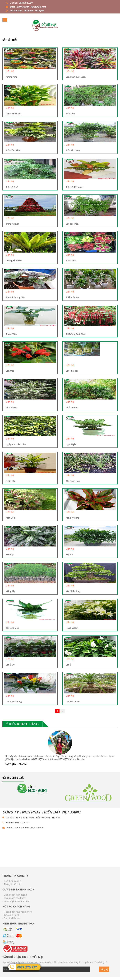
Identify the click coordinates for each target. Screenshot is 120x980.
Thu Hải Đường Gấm (16, 297)
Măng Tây (10, 591)
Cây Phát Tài (72, 371)
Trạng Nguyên (13, 224)
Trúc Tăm (70, 114)
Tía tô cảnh (71, 261)
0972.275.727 (27, 967)
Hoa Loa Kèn (72, 628)
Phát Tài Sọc (12, 408)
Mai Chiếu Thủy (73, 591)
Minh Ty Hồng (73, 518)
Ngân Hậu (11, 481)
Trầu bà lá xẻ (12, 187)
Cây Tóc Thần (72, 224)
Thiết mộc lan (72, 297)
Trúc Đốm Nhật (13, 150)
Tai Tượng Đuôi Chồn (76, 334)
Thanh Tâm (11, 334)
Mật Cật (70, 554)
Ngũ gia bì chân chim (16, 444)
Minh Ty (10, 554)
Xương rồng (12, 77)
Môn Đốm (11, 518)
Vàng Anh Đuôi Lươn (76, 77)
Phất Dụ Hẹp (72, 408)
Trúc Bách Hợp (73, 150)
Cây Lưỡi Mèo (12, 628)
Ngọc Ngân (71, 444)
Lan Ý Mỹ (10, 665)
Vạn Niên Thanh (13, 114)
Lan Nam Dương (14, 701)
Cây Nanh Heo (73, 481)
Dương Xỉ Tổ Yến (14, 261)
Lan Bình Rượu (73, 701)
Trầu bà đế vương (74, 187)
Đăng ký (104, 969)
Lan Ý (68, 665)
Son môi (10, 371)
